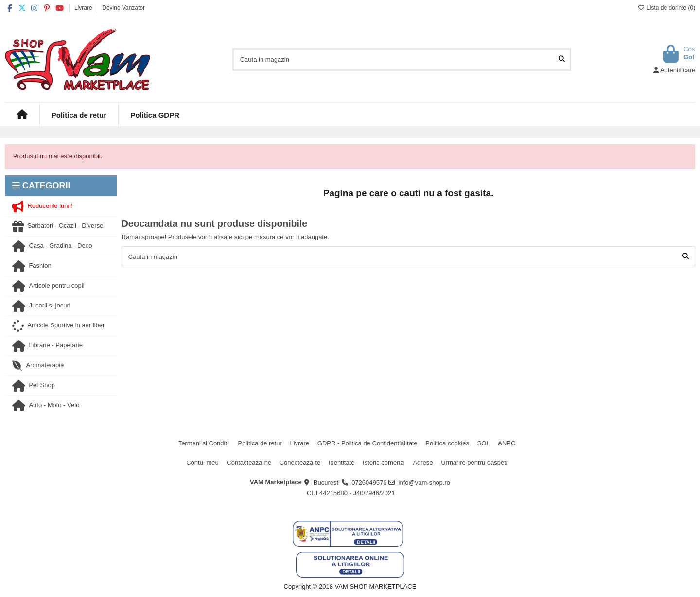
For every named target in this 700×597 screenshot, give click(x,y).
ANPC (507, 443)
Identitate (342, 463)
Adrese (423, 463)
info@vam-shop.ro (424, 483)
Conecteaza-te (300, 463)
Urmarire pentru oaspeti (474, 463)
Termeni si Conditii (204, 443)
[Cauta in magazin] (562, 59)
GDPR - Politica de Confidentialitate (367, 443)
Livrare (84, 8)
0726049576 (369, 483)
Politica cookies (447, 443)
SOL (484, 443)
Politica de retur (260, 443)
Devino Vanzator (123, 8)
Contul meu (202, 463)
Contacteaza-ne (249, 463)
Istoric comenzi (384, 463)
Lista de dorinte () (666, 8)
